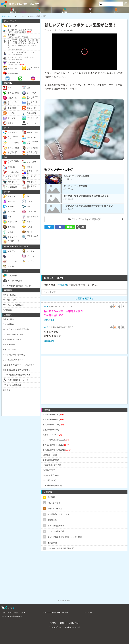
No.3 (46, 327)
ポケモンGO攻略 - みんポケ (24, 4)
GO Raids (88, 613)
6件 (71, 30)
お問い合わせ (74, 623)
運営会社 (63, 623)
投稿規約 (62, 285)
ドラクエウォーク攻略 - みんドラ (56, 613)
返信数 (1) (49, 340)
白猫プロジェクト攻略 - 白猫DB (13, 613)
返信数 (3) (49, 320)
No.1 (46, 306)
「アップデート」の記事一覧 (84, 219)
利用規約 (53, 623)
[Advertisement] (84, 252)
